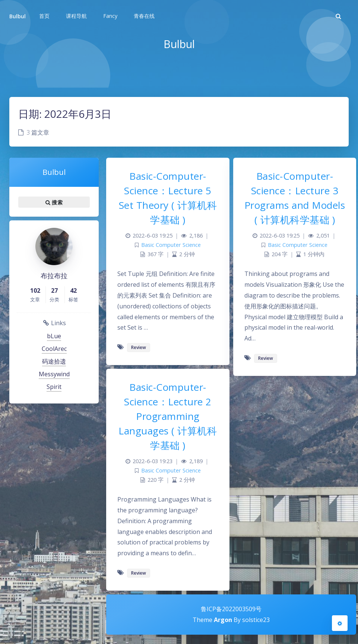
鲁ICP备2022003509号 (231, 609)
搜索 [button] (54, 202)
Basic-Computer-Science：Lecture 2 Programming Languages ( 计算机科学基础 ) (168, 416)
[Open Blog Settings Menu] (340, 623)
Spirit (54, 387)
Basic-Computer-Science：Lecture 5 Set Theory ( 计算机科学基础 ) (168, 198)
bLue (54, 336)
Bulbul (18, 16)
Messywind (54, 374)
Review (139, 347)
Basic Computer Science (171, 245)
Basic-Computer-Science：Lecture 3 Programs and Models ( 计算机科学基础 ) (295, 198)
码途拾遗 (54, 361)
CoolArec (54, 349)
